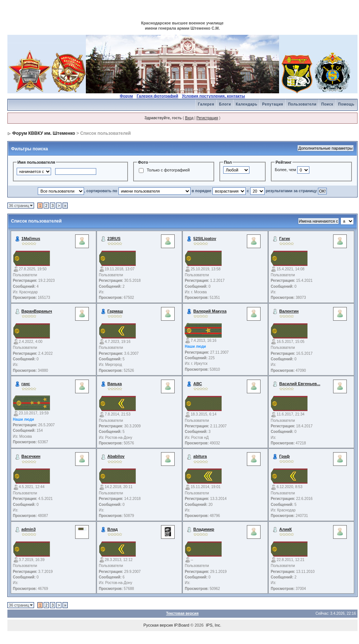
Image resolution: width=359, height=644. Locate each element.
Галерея (206, 104)
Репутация (273, 104)
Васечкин (31, 456)
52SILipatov (205, 238)
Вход (189, 118)
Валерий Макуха (210, 311)
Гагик (285, 238)
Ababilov (116, 456)
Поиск (327, 104)
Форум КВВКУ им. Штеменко (44, 133)
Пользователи (302, 104)
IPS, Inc (213, 625)
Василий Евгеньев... (300, 384)
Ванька (115, 384)
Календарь (246, 104)
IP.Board (182, 625)
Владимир (204, 529)
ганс (26, 384)
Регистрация (207, 118)
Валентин (289, 311)
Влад (113, 529)
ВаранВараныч (37, 311)
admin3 (29, 529)
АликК (286, 529)
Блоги (225, 104)
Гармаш (115, 311)
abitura (200, 456)
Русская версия (158, 625)
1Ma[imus (31, 238)
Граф (285, 456)
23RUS (114, 238)
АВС (197, 384)
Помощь (346, 104)
